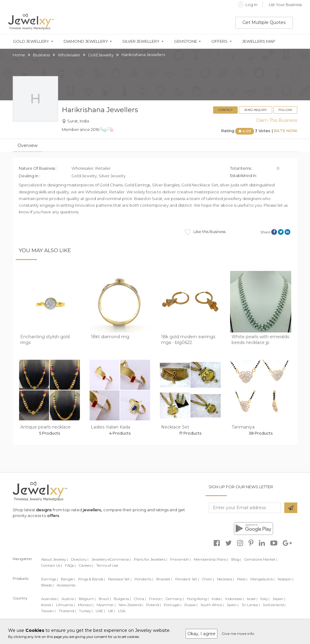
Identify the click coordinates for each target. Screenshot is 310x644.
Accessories (66, 585)
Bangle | (68, 579)
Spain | (233, 605)
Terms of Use (107, 565)
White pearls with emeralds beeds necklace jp (260, 340)
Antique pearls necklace (45, 427)
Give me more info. (238, 634)
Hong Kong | (198, 599)
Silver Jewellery (141, 41)
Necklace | (226, 579)
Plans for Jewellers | (150, 559)
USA (122, 611)
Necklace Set (175, 427)
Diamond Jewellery (86, 41)
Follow (285, 110)
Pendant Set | (187, 579)
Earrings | (49, 579)
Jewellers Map (259, 41)
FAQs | (70, 565)
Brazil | (105, 599)
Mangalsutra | (262, 579)
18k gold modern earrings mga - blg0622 (188, 340)
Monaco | (86, 605)
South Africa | (212, 605)
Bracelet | (164, 579)
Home (19, 55)
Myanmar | (106, 605)
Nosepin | (285, 579)
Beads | (47, 585)
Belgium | (87, 599)
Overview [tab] (28, 145)
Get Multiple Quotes (264, 22)
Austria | (69, 599)
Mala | (242, 579)
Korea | (47, 605)
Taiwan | (48, 611)
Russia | (191, 605)
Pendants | (144, 579)
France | (156, 599)
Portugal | (173, 605)
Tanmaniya (243, 427)
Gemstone (186, 41)
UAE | (100, 611)
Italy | (265, 599)
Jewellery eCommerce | (111, 559)
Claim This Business (277, 120)
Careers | (86, 565)
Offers (219, 41)
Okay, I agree (201, 634)
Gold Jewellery (31, 41)
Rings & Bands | (92, 579)
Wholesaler (69, 55)
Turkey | (86, 611)
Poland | (153, 605)
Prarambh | (180, 559)
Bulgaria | (122, 599)
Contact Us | (52, 565)
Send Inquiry (256, 110)
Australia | (50, 599)
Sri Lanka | (251, 605)
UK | (112, 611)
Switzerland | (274, 605)
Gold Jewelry (101, 55)
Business (41, 55)
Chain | (208, 579)
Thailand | (67, 611)
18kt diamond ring (110, 337)
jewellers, (92, 510)
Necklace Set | (120, 579)
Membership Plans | (211, 559)
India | (217, 599)
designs (44, 510)
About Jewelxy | (54, 559)
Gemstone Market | (261, 559)
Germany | (175, 599)
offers (53, 516)
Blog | (236, 559)
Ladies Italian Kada (110, 427)
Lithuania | (65, 605)
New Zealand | (131, 605)
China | (140, 599)
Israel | (252, 599)
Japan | (279, 599)
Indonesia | (234, 599)
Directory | (80, 559)
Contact (225, 110)
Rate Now (286, 131)
